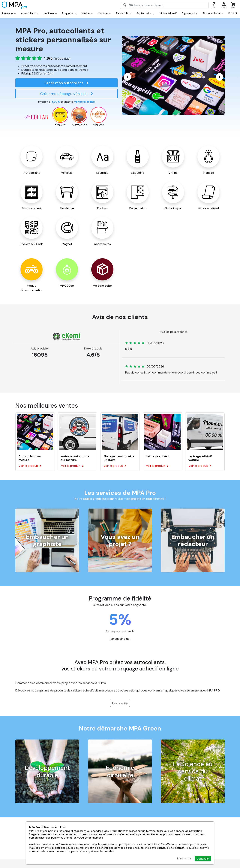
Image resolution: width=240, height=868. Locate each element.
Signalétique (189, 13)
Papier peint (145, 13)
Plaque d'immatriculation (31, 288)
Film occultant (213, 13)
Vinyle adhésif (168, 13)
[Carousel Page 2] (175, 116)
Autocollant (30, 13)
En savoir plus (120, 639)
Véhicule (50, 13)
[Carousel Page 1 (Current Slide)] (172, 116)
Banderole (123, 13)
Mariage (104, 13)
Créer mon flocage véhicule (67, 94)
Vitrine (87, 13)
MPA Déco (67, 286)
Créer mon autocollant (67, 83)
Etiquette (69, 13)
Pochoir (233, 13)
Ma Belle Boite (102, 286)
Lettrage (9, 13)
